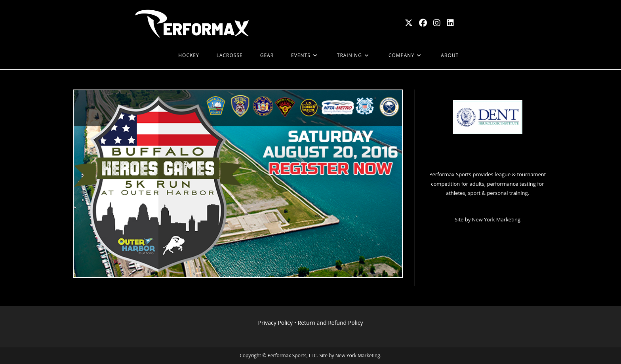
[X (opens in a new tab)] (409, 23)
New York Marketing (496, 219)
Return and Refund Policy (331, 323)
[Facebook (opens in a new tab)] (423, 23)
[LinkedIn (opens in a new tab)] (450, 23)
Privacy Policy (275, 323)
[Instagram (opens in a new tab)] (437, 23)
